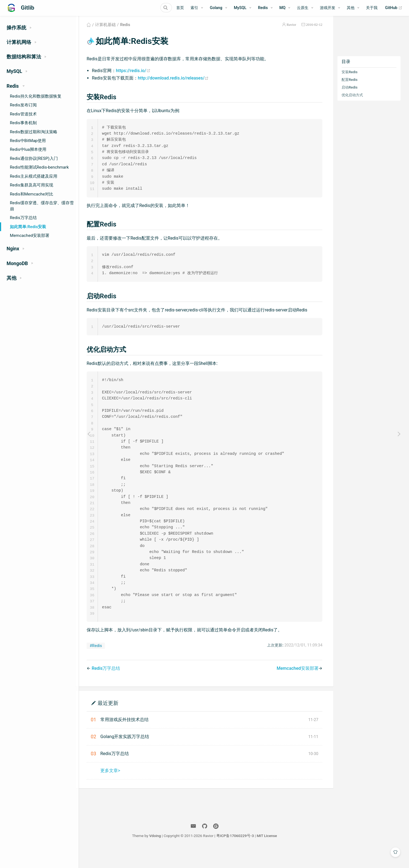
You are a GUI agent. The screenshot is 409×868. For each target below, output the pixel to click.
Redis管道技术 (23, 114)
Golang (216, 8)
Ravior (298, 31)
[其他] (353, 8)
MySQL (240, 8)
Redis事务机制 (23, 123)
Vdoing (194, 854)
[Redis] (265, 8)
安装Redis (356, 79)
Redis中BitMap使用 (28, 141)
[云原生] (305, 8)
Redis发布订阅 (23, 105)
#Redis (103, 664)
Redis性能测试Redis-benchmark (39, 167)
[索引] (197, 8)
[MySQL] (243, 8)
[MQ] (285, 8)
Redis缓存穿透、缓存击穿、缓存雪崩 (42, 206)
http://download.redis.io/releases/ (180, 85)
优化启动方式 (359, 102)
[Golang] (218, 8)
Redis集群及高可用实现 (32, 185)
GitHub (394, 8)
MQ (282, 8)
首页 (180, 8)
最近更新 (115, 721)
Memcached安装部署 (30, 236)
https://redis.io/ (140, 77)
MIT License (306, 854)
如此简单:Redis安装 (28, 227)
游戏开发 (328, 8)
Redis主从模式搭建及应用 (34, 176)
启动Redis (356, 94)
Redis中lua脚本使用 (28, 149)
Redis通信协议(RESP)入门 (34, 158)
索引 (194, 8)
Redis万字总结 (23, 218)
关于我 (372, 8)
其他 (351, 8)
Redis (263, 8)
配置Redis (356, 86)
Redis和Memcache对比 (32, 194)
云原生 (303, 8)
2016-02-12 (321, 31)
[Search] (144, 8)
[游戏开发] (330, 8)
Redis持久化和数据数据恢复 (36, 96)
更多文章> (117, 789)
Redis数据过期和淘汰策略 (34, 132)
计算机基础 (112, 31)
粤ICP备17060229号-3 (275, 854)
